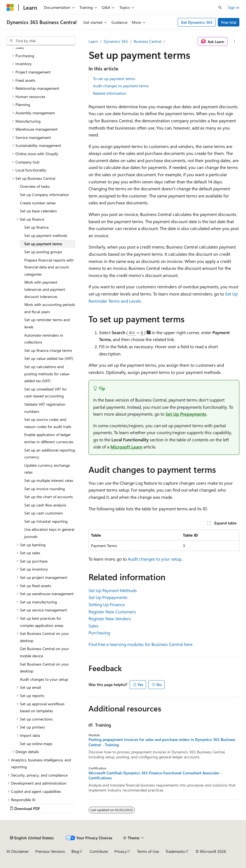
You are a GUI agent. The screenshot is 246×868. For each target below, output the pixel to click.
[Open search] (220, 7)
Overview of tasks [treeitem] (35, 186)
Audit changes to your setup (155, 559)
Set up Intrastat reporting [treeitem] (46, 521)
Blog (75, 851)
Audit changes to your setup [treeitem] (44, 679)
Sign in (234, 7)
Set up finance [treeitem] (36, 227)
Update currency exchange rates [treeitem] (47, 469)
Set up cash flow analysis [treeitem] (45, 505)
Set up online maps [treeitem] (36, 744)
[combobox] (41, 41)
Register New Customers (112, 612)
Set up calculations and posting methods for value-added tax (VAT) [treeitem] (47, 374)
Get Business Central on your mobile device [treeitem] (44, 652)
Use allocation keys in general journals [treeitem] (49, 533)
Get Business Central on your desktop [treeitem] (44, 668)
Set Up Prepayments (186, 414)
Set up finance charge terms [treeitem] (48, 350)
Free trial (229, 22)
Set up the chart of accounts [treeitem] (49, 497)
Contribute (99, 851)
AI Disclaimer (18, 851)
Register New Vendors (110, 618)
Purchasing (99, 633)
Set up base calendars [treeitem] (38, 211)
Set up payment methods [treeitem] (46, 235)
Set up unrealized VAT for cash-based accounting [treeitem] (46, 393)
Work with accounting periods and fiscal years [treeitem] (50, 308)
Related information (109, 93)
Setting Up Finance (107, 604)
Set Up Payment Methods (113, 590)
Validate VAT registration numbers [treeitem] (45, 408)
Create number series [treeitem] (38, 203)
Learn (93, 41)
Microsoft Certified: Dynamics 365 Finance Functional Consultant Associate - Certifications (155, 775)
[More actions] (235, 41)
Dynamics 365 (116, 41)
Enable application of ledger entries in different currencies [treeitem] (49, 438)
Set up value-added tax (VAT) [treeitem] (49, 358)
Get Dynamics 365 (197, 22)
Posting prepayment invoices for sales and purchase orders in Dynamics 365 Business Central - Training (162, 742)
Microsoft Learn (126, 447)
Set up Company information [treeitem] (44, 195)
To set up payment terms (114, 79)
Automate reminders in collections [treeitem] (44, 339)
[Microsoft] (10, 7)
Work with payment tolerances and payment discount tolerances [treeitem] (45, 289)
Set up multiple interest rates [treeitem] (49, 480)
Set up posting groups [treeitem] (43, 252)
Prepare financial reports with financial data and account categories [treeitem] (49, 267)
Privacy (121, 851)
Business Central (148, 41)
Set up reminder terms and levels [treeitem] (47, 323)
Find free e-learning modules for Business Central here (141, 644)
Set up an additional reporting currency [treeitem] (50, 454)
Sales (93, 626)
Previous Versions (50, 851)
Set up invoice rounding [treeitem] (45, 489)
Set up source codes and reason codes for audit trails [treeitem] (48, 423)
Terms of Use (148, 851)
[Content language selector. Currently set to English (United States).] (32, 838)
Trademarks (175, 851)
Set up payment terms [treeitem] (43, 244)
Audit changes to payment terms (121, 86)
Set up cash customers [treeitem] (44, 513)
